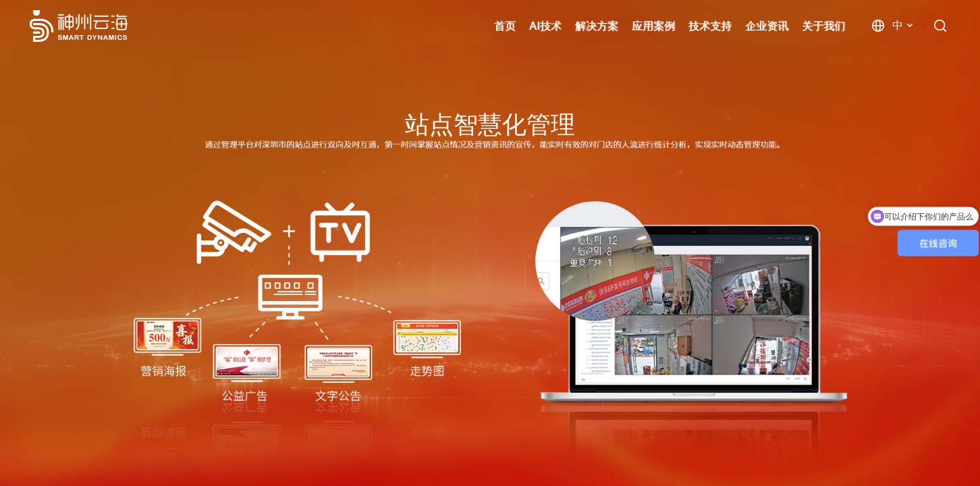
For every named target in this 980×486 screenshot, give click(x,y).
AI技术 (545, 26)
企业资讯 (767, 26)
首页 (505, 26)
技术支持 (710, 26)
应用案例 (653, 26)
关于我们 (823, 26)
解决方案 (597, 26)
